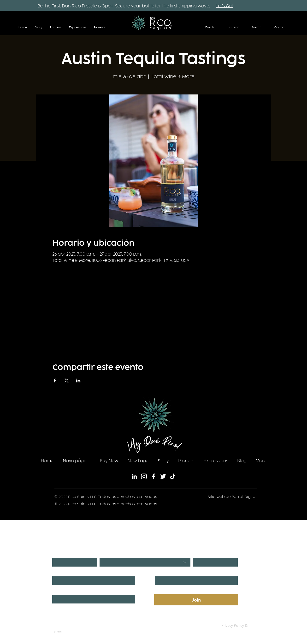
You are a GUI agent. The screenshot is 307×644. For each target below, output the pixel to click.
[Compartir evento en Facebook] (55, 381)
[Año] (214, 562)
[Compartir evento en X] (67, 381)
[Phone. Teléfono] (92, 599)
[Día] (73, 562)
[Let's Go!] (224, 6)
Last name (163, 572)
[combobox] (145, 562)
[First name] (92, 581)
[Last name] (195, 581)
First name (61, 572)
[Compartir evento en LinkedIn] (78, 381)
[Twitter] (163, 476)
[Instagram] (144, 476)
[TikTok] (173, 476)
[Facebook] (153, 476)
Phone (58, 590)
